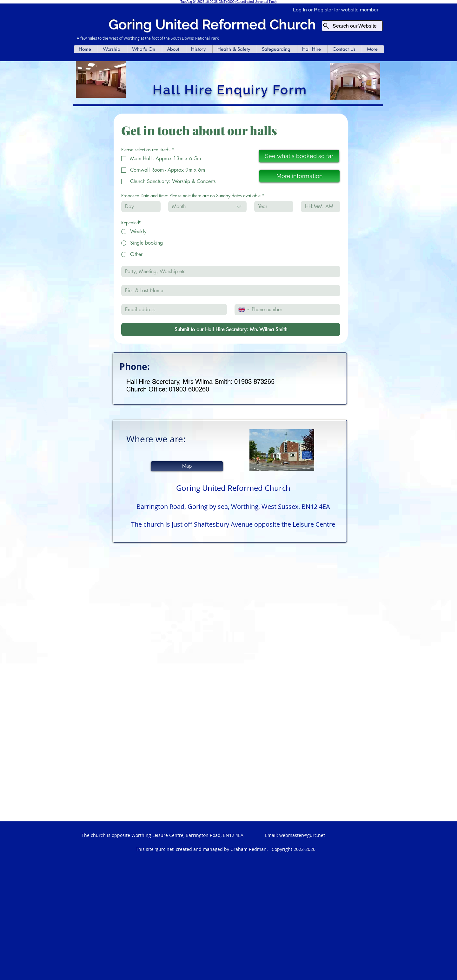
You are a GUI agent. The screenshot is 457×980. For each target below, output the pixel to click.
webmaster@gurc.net (302, 835)
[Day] (139, 207)
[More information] (299, 176)
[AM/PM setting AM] (331, 207)
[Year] (272, 207)
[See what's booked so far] (299, 156)
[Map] (187, 466)
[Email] (172, 310)
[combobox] (207, 207)
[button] (112, 49)
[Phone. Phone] (293, 310)
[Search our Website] (352, 26)
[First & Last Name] (229, 291)
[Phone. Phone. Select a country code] (244, 310)
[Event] (229, 272)
